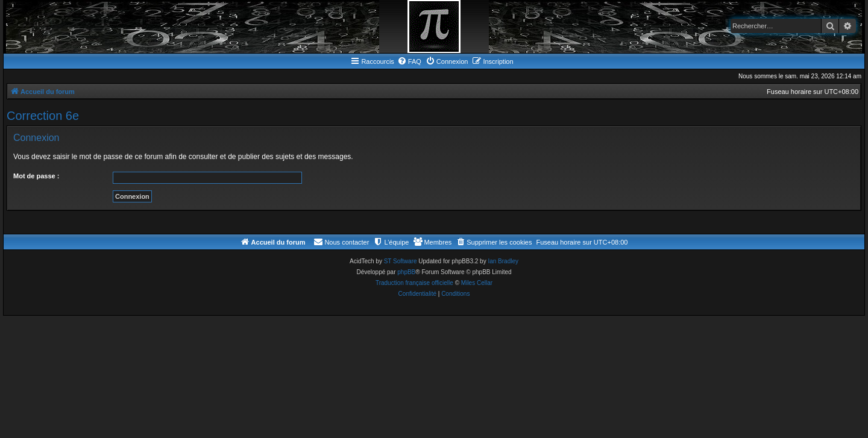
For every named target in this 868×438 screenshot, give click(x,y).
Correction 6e (43, 116)
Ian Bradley (503, 261)
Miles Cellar (477, 283)
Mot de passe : (36, 176)
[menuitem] (409, 61)
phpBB (406, 272)
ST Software (401, 261)
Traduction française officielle (414, 283)
